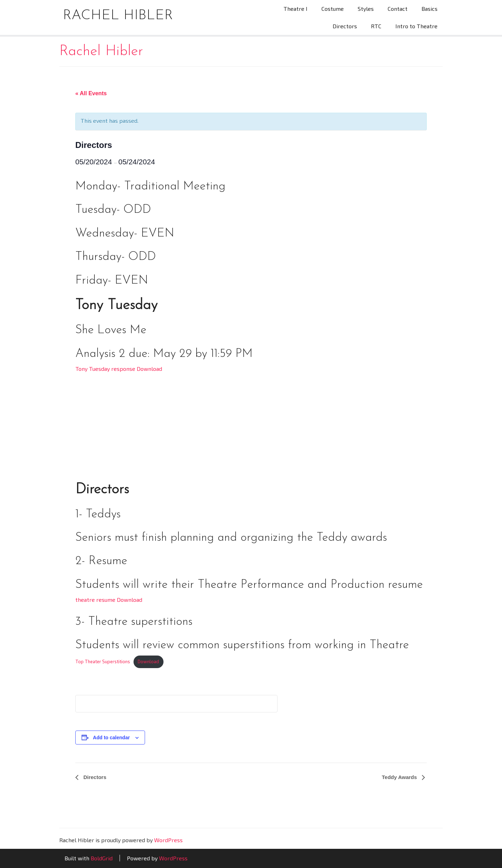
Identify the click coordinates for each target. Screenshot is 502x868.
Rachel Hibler (118, 16)
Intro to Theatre (416, 26)
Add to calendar (112, 738)
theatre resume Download (109, 600)
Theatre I (295, 9)
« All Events (91, 93)
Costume (333, 9)
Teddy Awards (400, 777)
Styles (366, 9)
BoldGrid (102, 858)
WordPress (168, 840)
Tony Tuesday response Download (119, 369)
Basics (429, 9)
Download (148, 661)
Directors (345, 26)
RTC (376, 26)
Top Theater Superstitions (103, 661)
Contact (398, 9)
